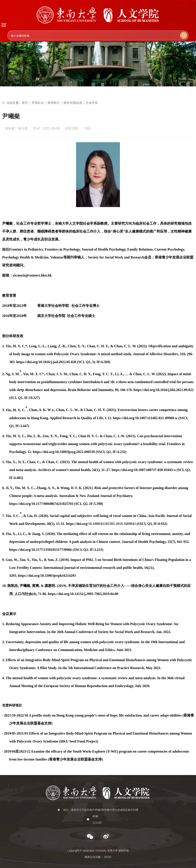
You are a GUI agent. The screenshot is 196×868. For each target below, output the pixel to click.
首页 (25, 103)
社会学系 (92, 103)
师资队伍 (38, 103)
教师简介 (54, 103)
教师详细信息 (73, 103)
